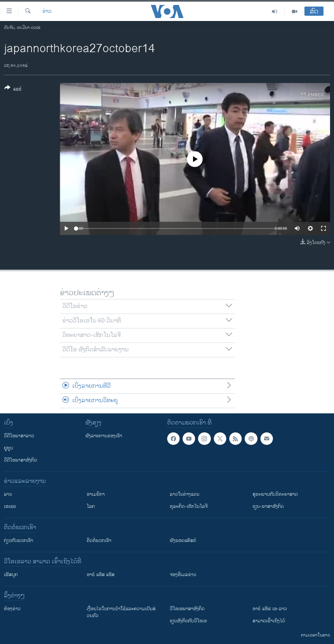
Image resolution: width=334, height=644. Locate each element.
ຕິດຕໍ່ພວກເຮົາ (99, 540)
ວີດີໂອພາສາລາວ (19, 436)
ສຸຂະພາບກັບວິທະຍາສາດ (275, 494)
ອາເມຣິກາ (96, 494)
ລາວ (8, 494)
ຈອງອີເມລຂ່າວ (183, 575)
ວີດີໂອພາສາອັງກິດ (21, 460)
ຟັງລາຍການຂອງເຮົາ (104, 436)
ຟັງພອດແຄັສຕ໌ (183, 540)
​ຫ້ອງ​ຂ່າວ (12, 609)
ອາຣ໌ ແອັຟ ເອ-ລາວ (270, 609)
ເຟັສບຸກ (11, 575)
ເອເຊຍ (10, 506)
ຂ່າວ (47, 11)
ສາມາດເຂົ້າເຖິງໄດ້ (269, 621)
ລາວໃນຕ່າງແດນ (185, 494)
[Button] (13, 90)
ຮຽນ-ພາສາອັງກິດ (268, 506)
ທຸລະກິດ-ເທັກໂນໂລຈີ (189, 506)
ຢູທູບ (9, 448)
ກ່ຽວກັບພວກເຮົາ (19, 540)
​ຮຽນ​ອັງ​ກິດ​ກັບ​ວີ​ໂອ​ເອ (188, 621)
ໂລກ (91, 506)
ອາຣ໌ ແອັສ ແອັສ (101, 575)
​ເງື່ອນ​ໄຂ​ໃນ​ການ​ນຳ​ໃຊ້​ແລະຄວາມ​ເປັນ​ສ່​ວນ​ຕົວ (121, 612)
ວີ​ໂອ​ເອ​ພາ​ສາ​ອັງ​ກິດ (187, 609)
